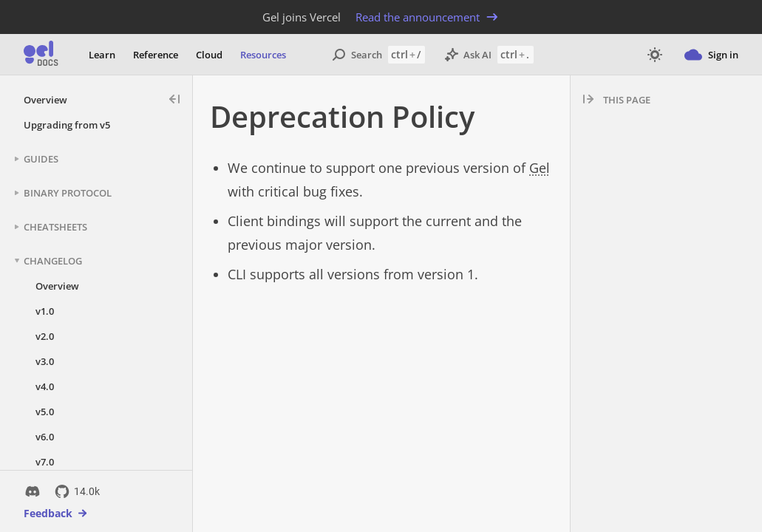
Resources (263, 55)
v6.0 (45, 437)
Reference (156, 55)
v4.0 (45, 386)
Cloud (209, 55)
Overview (45, 100)
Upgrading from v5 (67, 125)
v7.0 (45, 462)
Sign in (711, 55)
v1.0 (45, 311)
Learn (102, 55)
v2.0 (45, 336)
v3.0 (45, 361)
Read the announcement (428, 17)
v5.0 (45, 412)
